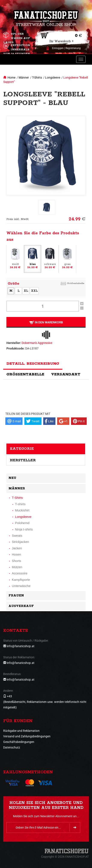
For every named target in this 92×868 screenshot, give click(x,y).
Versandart (66, 374)
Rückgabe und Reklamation (21, 731)
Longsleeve (53, 78)
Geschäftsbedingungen (19, 742)
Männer (24, 78)
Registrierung (73, 48)
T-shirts (20, 504)
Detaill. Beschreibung (33, 364)
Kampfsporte (21, 580)
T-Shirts (37, 78)
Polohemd (22, 523)
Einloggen (58, 48)
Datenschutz (12, 747)
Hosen (16, 554)
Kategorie (22, 449)
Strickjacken (20, 542)
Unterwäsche (21, 586)
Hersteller (23, 460)
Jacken (17, 548)
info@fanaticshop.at (21, 646)
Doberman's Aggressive (37, 343)
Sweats (17, 536)
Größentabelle (76, 283)
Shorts (16, 561)
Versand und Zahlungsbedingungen (27, 736)
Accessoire (20, 573)
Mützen (17, 567)
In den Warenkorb (46, 322)
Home (11, 78)
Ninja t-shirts (24, 529)
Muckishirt (22, 510)
